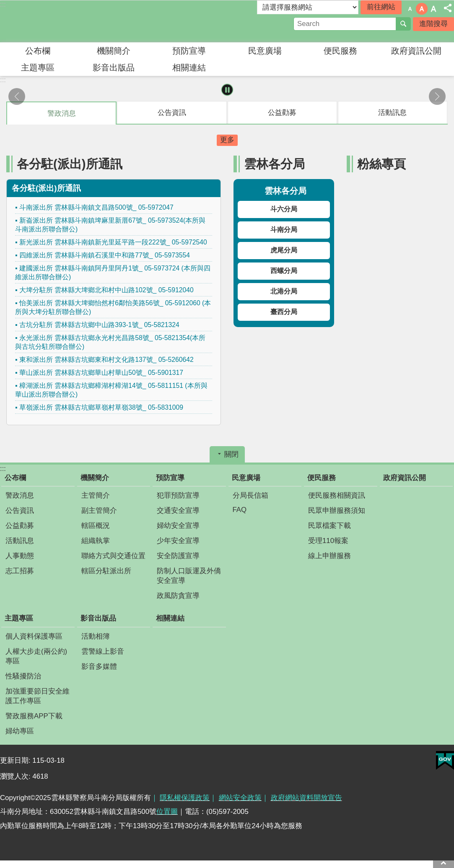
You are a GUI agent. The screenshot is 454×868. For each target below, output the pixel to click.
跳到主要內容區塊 (4, 4)
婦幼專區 (20, 731)
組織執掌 (96, 541)
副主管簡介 (99, 511)
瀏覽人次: (16, 776)
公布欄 (38, 51)
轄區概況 (96, 526)
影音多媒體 (99, 667)
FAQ (240, 510)
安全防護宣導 (178, 556)
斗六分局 (284, 209)
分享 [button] (448, 8)
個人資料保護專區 (34, 636)
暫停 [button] (227, 90)
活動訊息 (20, 541)
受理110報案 (328, 541)
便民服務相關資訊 (337, 495)
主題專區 (38, 68)
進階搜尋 (433, 24)
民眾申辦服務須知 (337, 511)
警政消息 (20, 495)
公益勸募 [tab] (282, 113)
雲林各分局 (274, 164)
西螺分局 (284, 271)
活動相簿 (96, 636)
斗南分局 (284, 230)
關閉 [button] (231, 454)
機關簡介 (114, 51)
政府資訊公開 (416, 51)
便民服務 (340, 51)
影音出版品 (114, 68)
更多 (227, 140)
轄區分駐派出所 (106, 571)
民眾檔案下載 (329, 526)
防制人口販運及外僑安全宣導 (189, 576)
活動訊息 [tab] (392, 113)
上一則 (17, 96)
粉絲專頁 (381, 164)
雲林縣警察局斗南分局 (73, 21)
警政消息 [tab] (62, 113)
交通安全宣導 (178, 511)
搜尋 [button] (403, 24)
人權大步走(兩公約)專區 (36, 656)
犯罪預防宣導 (178, 495)
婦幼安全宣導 (178, 526)
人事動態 (20, 556)
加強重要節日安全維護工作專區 (38, 696)
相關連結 (189, 68)
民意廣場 (265, 51)
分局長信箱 (250, 495)
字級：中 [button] (422, 9)
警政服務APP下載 (34, 716)
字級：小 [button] (410, 9)
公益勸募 (20, 526)
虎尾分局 (284, 250)
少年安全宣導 (178, 541)
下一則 (437, 96)
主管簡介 (96, 495)
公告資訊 (20, 511)
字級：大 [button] (433, 9)
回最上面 (444, 863)
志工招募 (20, 571)
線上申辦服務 (329, 556)
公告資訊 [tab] (172, 113)
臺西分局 (284, 312)
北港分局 (284, 291)
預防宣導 (189, 51)
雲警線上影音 (103, 651)
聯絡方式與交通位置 (113, 556)
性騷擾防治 (23, 676)
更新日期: (16, 760)
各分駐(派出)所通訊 (70, 164)
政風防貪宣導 (178, 596)
